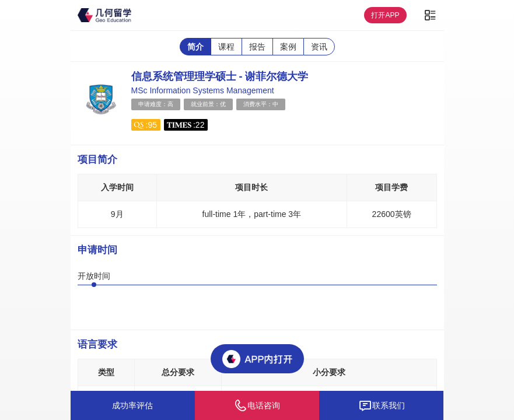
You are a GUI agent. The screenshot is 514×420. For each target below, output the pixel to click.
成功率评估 (132, 405)
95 (152, 125)
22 (200, 125)
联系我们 (382, 405)
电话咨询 (257, 405)
